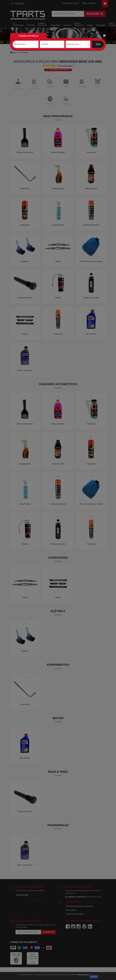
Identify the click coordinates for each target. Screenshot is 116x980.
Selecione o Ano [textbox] (73, 44)
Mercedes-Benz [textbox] (20, 44)
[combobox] (26, 44)
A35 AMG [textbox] (45, 44)
